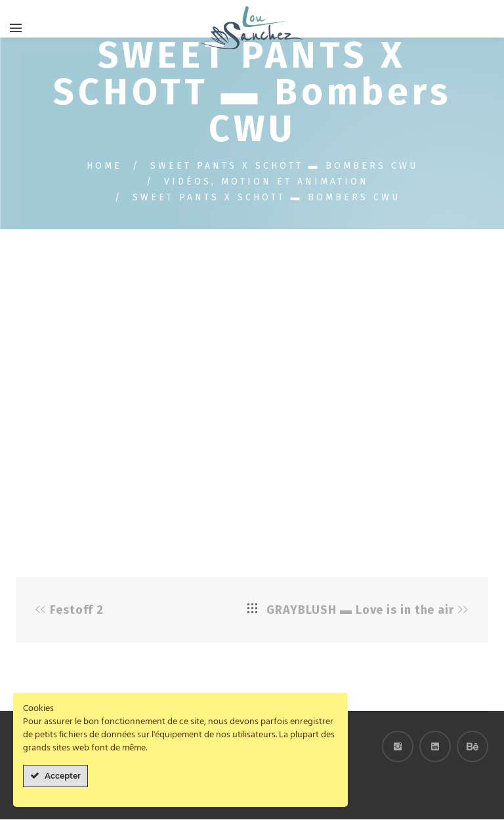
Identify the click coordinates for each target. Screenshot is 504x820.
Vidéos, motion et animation (266, 182)
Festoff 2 (77, 611)
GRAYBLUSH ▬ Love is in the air (360, 611)
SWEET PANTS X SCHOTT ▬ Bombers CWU (284, 166)
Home (104, 166)
